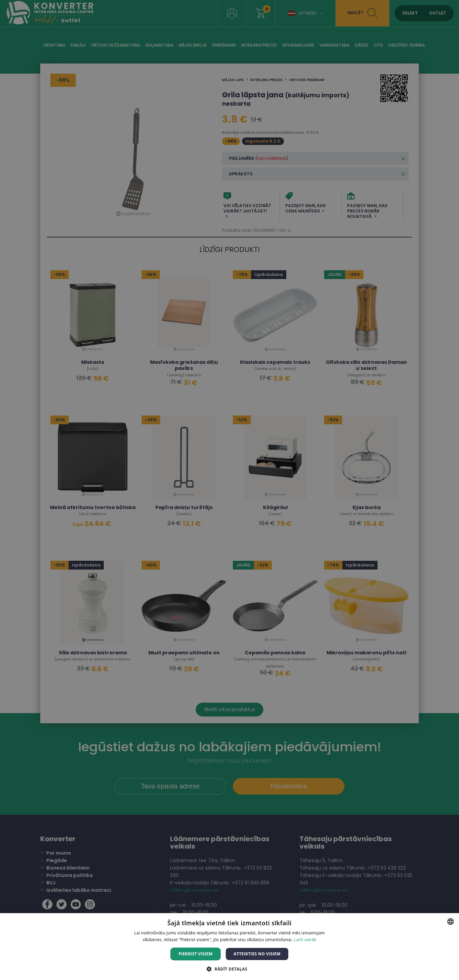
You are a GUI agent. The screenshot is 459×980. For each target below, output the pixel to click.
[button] (229, 969)
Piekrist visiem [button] (196, 954)
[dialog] (229, 490)
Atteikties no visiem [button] (257, 954)
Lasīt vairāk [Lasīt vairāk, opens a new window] (305, 940)
